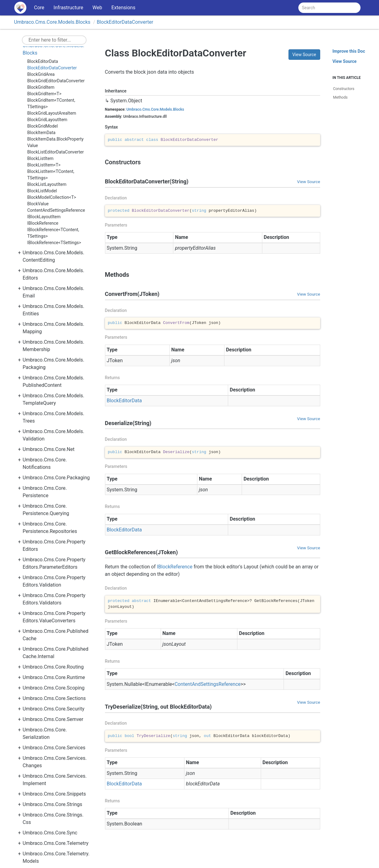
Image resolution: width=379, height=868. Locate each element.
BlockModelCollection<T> (52, 197)
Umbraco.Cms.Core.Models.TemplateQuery (54, 399)
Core (39, 8)
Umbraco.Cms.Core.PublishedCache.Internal (56, 653)
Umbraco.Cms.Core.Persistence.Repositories (50, 528)
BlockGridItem (41, 87)
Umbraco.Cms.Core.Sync (50, 833)
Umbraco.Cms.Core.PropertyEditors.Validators (54, 599)
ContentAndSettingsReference (56, 210)
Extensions (123, 8)
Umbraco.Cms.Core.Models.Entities (54, 310)
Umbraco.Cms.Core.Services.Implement (55, 780)
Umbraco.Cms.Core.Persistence (45, 492)
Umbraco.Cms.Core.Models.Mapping (54, 328)
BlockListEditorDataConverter (56, 152)
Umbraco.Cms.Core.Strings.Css (53, 819)
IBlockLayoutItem (44, 217)
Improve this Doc (349, 51)
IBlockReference (43, 223)
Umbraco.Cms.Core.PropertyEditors (54, 545)
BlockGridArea (41, 74)
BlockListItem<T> (44, 165)
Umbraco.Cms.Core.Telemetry (56, 843)
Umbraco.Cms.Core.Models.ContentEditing (54, 256)
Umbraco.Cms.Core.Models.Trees (54, 417)
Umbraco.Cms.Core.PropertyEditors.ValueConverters (54, 617)
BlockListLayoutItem (47, 184)
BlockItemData (42, 133)
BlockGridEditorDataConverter (56, 81)
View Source (304, 55)
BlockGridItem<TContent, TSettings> (51, 103)
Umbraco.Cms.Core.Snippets (54, 794)
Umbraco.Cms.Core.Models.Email (54, 292)
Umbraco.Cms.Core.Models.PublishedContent (54, 381)
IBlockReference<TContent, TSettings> (53, 233)
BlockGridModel (43, 126)
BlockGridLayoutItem (47, 120)
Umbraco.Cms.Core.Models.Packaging (54, 364)
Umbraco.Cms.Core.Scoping (54, 688)
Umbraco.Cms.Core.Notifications (45, 463)
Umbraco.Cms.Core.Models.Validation (54, 435)
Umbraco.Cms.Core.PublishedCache (56, 635)
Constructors (344, 89)
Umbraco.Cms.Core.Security (54, 709)
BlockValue (38, 204)
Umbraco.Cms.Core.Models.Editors (54, 274)
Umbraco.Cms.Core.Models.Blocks (52, 22)
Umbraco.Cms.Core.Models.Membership (54, 346)
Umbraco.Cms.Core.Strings (52, 804)
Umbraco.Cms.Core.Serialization (45, 733)
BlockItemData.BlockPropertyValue (56, 142)
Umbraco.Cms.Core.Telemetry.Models (56, 857)
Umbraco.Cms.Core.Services (54, 748)
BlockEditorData (43, 61)
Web (97, 8)
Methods (340, 97)
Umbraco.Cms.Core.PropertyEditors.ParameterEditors (54, 563)
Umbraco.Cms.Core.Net (49, 449)
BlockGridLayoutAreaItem (52, 113)
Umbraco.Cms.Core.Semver (53, 719)
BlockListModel (42, 191)
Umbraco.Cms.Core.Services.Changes (55, 762)
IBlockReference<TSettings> (54, 243)
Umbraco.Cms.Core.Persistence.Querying (46, 510)
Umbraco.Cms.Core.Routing (53, 667)
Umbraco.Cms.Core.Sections (54, 698)
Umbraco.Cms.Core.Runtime (54, 677)
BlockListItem (40, 158)
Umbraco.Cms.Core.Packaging (56, 478)
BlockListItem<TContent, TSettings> (51, 175)
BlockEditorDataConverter (125, 22)
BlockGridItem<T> (44, 94)
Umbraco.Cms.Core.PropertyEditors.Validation (54, 581)
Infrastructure (68, 8)
